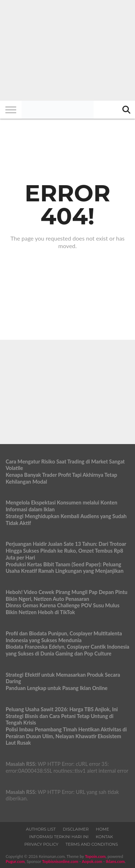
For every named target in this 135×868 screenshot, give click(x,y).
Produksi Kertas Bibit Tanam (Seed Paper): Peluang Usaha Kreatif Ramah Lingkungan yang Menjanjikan (65, 568)
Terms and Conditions (92, 844)
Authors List (41, 829)
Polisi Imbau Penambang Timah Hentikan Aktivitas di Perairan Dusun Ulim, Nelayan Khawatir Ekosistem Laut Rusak (66, 736)
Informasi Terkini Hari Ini (59, 837)
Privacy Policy (41, 844)
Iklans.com (115, 861)
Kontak (104, 837)
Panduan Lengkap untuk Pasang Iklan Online (57, 688)
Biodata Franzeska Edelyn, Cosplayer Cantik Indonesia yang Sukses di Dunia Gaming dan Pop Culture (68, 650)
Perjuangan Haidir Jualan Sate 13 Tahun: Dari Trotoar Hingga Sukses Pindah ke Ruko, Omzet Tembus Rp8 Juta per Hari (66, 551)
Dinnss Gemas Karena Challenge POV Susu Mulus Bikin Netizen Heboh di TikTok (63, 609)
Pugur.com (15, 861)
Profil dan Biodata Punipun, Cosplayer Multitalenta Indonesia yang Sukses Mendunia (64, 637)
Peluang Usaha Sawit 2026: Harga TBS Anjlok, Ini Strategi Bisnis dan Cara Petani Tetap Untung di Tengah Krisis (62, 716)
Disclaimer (76, 829)
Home (102, 829)
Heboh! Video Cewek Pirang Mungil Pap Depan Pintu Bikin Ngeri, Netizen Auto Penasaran (67, 595)
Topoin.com (95, 856)
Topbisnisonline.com (60, 861)
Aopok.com (92, 861)
